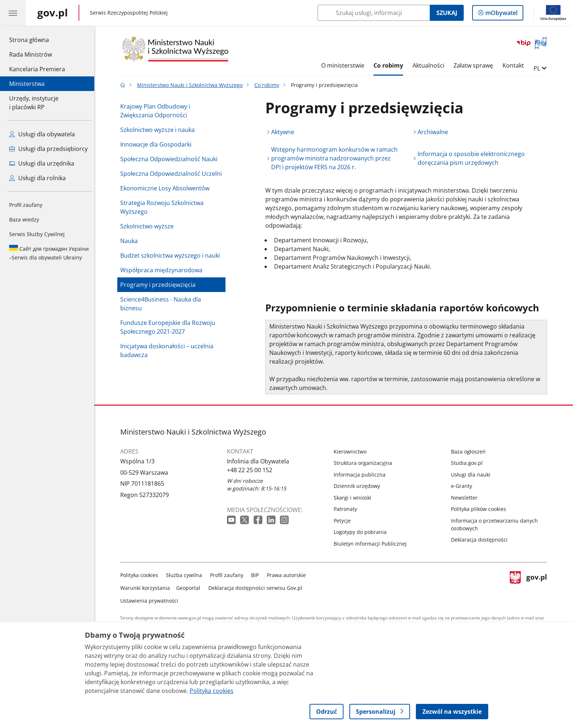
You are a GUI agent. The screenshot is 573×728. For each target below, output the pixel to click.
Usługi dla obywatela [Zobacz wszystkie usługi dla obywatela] (42, 134)
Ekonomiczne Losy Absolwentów (167, 188)
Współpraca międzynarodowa (163, 270)
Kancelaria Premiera (37, 69)
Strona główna (37, 39)
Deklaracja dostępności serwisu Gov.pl (257, 588)
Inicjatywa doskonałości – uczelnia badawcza (169, 350)
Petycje (344, 521)
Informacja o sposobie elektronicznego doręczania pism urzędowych (473, 158)
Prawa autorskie (288, 575)
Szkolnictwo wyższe (149, 226)
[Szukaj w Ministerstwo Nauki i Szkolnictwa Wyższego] (374, 13)
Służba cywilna (186, 575)
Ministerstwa (27, 84)
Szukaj (447, 13)
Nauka (131, 241)
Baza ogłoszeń (470, 452)
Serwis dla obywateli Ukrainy (49, 253)
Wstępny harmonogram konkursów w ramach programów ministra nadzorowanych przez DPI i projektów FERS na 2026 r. (336, 158)
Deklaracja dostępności (481, 540)
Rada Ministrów (31, 54)
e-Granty (463, 486)
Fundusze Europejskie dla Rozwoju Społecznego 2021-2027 (170, 327)
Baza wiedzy (24, 219)
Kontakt (515, 65)
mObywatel (501, 14)
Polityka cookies (141, 575)
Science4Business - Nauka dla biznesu (162, 304)
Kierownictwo (352, 452)
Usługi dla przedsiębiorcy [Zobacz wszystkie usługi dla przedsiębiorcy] (48, 149)
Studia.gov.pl (469, 463)
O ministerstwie (345, 65)
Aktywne (284, 132)
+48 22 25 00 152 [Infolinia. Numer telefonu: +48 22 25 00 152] (251, 470)
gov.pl (530, 586)
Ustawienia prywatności (151, 601)
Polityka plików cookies (480, 509)
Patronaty (347, 509)
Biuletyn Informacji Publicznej (372, 544)
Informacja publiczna (361, 475)
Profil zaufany (26, 205)
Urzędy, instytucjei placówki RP (34, 103)
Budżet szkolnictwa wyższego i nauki (172, 255)
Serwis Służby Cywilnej (37, 234)
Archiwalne (435, 132)
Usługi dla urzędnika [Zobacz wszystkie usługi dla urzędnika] (42, 163)
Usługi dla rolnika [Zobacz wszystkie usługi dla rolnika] (37, 178)
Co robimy (390, 65)
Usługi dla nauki (473, 475)
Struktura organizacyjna (365, 463)
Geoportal (190, 588)
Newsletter (466, 498)
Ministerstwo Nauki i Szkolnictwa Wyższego (192, 85)
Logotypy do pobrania (362, 532)
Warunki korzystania (147, 588)
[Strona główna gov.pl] (53, 13)
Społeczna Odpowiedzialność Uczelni (173, 174)
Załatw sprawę (475, 65)
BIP (257, 575)
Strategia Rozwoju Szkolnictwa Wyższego (164, 207)
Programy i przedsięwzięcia (160, 285)
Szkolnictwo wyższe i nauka (159, 130)
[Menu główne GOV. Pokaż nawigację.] (13, 13)
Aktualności (430, 65)
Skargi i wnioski (354, 498)
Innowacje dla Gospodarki (158, 144)
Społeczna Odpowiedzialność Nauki (171, 159)
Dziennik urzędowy (359, 486)
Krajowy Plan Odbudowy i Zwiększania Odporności (157, 111)
